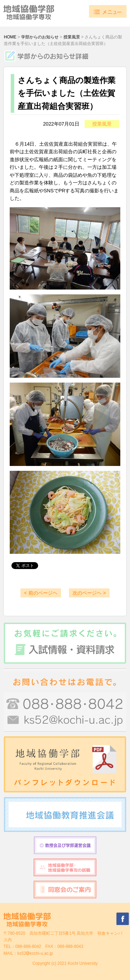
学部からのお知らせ (40, 37)
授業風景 (72, 37)
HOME (10, 37)
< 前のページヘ (41, 593)
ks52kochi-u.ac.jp (35, 953)
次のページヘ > (89, 593)
